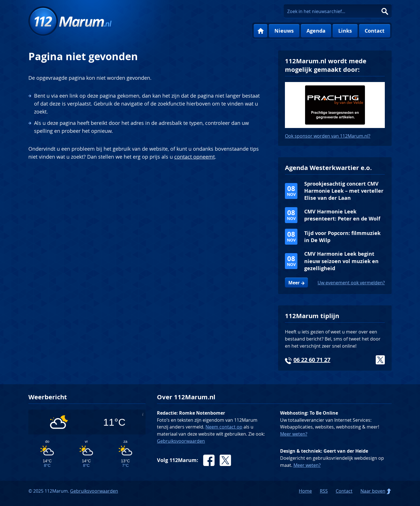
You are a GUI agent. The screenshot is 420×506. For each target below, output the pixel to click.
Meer (294, 283)
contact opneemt (195, 157)
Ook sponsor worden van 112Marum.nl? (328, 136)
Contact (375, 31)
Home (261, 31)
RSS (324, 491)
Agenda (316, 31)
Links (345, 31)
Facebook (209, 460)
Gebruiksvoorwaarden (181, 441)
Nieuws (284, 31)
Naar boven (373, 491)
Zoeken (385, 11)
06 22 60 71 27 (312, 360)
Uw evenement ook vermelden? (351, 283)
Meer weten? (294, 434)
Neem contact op (224, 427)
